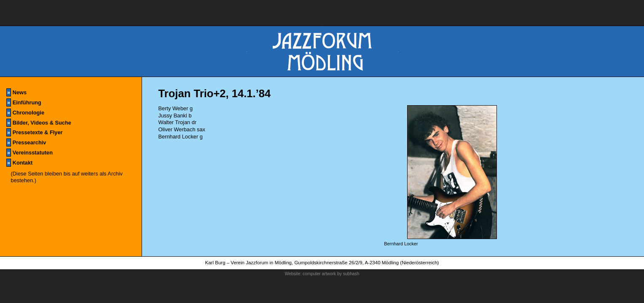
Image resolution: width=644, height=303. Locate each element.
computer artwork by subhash (331, 274)
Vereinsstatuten (30, 153)
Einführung (24, 102)
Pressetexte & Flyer (34, 132)
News (16, 92)
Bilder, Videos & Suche (39, 123)
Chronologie (25, 113)
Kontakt (19, 163)
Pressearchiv (26, 142)
